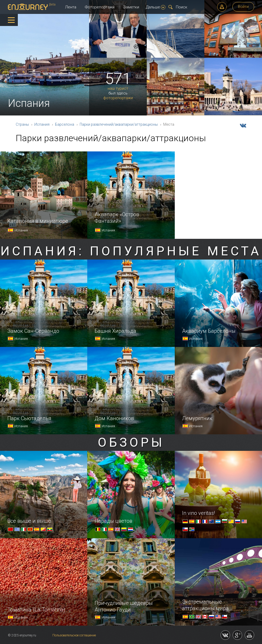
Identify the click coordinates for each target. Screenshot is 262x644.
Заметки (131, 7)
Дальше (156, 7)
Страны (22, 124)
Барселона (65, 124)
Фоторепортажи (100, 7)
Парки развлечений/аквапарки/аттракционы (119, 124)
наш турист (118, 89)
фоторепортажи (118, 98)
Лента (71, 7)
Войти (243, 7)
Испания (42, 124)
